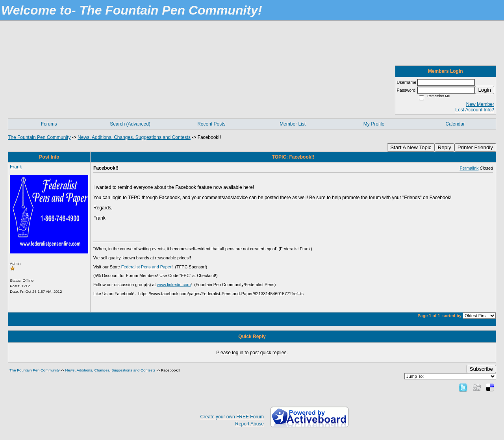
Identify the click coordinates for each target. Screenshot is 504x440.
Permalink (469, 168)
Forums (49, 124)
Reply (445, 147)
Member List (293, 124)
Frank (16, 167)
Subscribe (481, 369)
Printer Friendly (475, 147)
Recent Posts (211, 124)
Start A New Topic (411, 147)
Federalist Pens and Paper (146, 267)
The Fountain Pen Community (39, 137)
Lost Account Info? (475, 110)
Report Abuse (249, 424)
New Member (480, 104)
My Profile (374, 124)
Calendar (455, 124)
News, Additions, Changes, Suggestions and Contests (134, 137)
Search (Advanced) (130, 124)
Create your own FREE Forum (232, 417)
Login (485, 90)
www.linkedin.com (174, 285)
